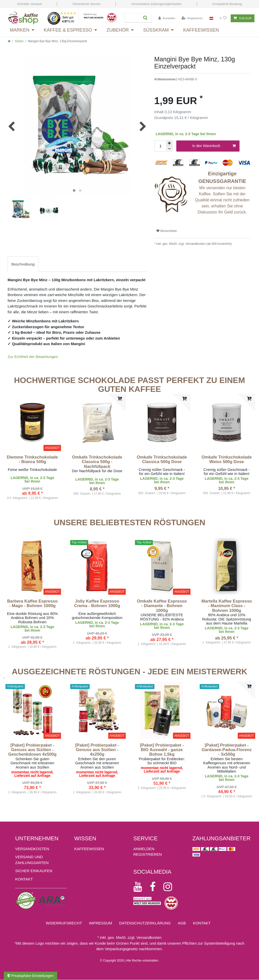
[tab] (23, 264)
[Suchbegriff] (132, 18)
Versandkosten (32, 849)
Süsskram (156, 30)
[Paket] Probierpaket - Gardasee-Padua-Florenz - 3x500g (227, 750)
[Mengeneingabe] (160, 146)
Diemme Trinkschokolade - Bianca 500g (32, 460)
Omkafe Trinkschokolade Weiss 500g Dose (227, 460)
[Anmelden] (167, 18)
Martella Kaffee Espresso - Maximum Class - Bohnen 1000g (227, 606)
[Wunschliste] (223, 18)
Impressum (101, 923)
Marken (20, 30)
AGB (182, 923)
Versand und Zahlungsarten (32, 860)
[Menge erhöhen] (169, 143)
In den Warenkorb (214, 146)
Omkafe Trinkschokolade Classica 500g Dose (162, 460)
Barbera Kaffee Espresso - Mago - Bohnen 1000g (32, 604)
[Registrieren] (192, 18)
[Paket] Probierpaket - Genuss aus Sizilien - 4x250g (97, 750)
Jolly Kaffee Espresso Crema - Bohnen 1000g (97, 604)
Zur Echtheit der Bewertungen (33, 357)
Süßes (19, 41)
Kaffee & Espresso (68, 30)
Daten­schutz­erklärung (145, 923)
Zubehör (118, 30)
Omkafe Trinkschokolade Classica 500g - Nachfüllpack (97, 462)
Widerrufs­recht (64, 923)
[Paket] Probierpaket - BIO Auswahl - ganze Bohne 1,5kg (162, 750)
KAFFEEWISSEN (89, 849)
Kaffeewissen (201, 30)
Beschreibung (23, 264)
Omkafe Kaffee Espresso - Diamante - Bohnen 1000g (162, 606)
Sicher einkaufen (34, 871)
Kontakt (24, 879)
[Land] (211, 18)
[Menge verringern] (169, 149)
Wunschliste (167, 231)
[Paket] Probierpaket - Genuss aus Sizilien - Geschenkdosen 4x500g (32, 750)
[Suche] (145, 18)
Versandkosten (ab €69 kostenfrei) (208, 244)
